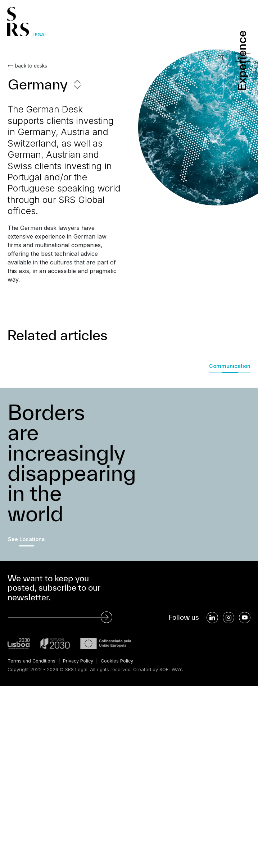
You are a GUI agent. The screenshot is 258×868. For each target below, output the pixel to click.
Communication (230, 366)
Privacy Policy (79, 661)
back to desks (31, 66)
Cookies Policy (119, 661)
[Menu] (243, 58)
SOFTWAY (171, 670)
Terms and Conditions (32, 661)
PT (220, 58)
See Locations (26, 539)
